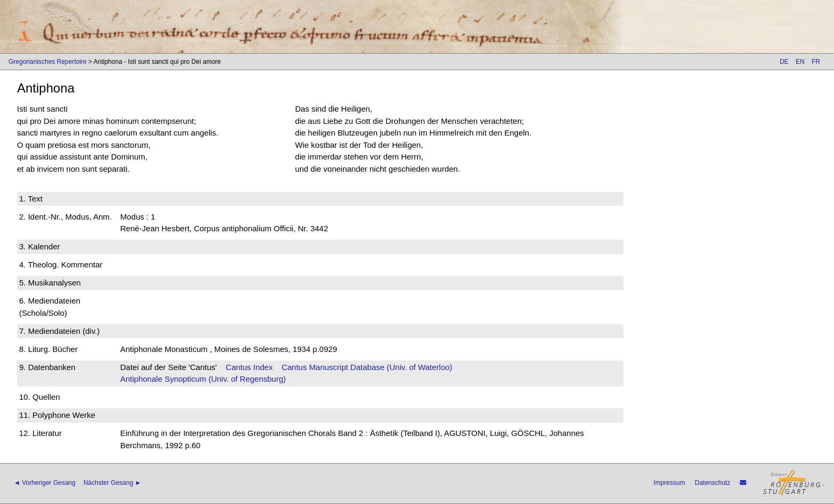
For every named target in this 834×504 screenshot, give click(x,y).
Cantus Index (249, 367)
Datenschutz (712, 483)
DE (784, 62)
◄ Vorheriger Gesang (45, 483)
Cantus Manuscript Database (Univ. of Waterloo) (367, 367)
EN (800, 62)
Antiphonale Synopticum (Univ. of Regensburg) (203, 379)
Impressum (669, 483)
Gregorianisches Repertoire (48, 62)
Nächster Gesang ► (112, 483)
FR (816, 62)
